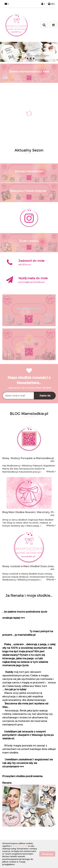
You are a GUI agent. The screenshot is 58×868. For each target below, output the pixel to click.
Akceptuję (47, 854)
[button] (51, 4)
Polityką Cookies (20, 846)
